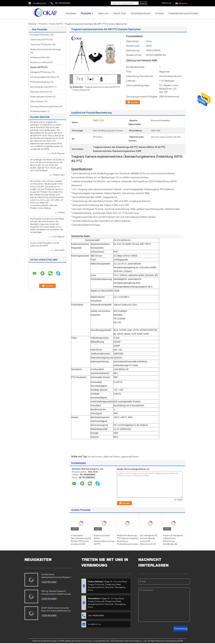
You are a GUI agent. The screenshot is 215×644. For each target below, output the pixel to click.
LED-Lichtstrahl (37, 101)
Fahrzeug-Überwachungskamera (45, 106)
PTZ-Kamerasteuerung (40, 82)
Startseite (71, 13)
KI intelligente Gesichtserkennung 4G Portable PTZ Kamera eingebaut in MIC (81, 540)
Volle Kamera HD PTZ (40, 40)
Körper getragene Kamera (41, 97)
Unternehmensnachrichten (183, 13)
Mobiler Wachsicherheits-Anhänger (46, 49)
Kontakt (159, 13)
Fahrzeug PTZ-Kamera (40, 35)
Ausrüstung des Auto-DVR (41, 87)
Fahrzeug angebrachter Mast (43, 77)
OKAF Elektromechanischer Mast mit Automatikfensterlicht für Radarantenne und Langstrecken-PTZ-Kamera (56, 609)
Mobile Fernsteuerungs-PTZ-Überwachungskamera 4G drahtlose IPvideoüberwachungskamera (128, 540)
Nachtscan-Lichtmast (39, 62)
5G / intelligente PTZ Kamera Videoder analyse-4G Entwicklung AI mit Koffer (149, 541)
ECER (180, 641)
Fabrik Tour (120, 13)
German (183, 3)
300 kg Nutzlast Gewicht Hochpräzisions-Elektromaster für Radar (56, 593)
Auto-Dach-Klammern (40, 92)
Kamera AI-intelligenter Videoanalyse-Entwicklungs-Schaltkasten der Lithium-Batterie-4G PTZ (173, 541)
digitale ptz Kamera (112, 457)
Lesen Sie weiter (49, 582)
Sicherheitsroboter (38, 111)
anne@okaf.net (39, 3)
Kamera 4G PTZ (56, 24)
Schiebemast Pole (38, 57)
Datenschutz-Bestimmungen (45, 641)
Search (143, 3)
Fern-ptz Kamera (95, 457)
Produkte (86, 13)
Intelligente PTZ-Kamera (41, 72)
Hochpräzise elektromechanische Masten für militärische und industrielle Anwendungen (57, 576)
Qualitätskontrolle (141, 13)
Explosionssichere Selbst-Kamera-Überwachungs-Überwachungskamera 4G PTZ (105, 540)
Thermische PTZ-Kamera (41, 44)
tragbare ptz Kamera (130, 457)
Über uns (103, 13)
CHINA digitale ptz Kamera (70, 641)
